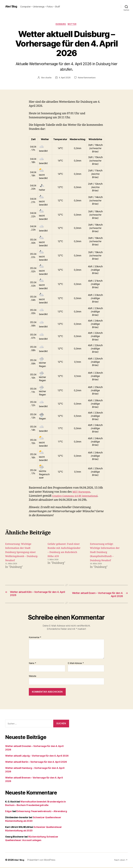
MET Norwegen (82, 492)
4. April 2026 (64, 78)
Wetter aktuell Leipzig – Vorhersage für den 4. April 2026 (37, 757)
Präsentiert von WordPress (42, 861)
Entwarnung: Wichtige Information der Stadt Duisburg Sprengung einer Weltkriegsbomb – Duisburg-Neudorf (21, 553)
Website (33, 677)
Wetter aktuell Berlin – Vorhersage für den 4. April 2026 (36, 763)
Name (32, 664)
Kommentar (35, 638)
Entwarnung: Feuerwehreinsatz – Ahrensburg (42, 812)
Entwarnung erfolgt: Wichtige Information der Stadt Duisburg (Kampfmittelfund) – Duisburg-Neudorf (107, 553)
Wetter (73, 25)
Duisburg (61, 25)
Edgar (9, 812)
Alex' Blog (12, 7)
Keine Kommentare (87, 78)
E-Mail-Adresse (76, 664)
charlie (48, 78)
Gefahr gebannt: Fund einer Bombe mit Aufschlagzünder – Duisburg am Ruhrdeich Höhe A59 (63, 553)
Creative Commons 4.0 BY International (77, 496)
